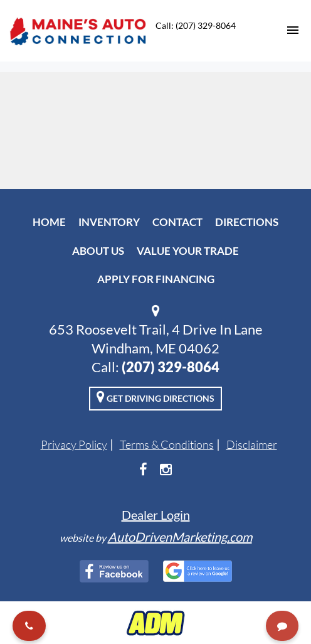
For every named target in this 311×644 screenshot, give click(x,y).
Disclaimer (252, 444)
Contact (177, 222)
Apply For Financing (156, 279)
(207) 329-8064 (171, 367)
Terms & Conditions (167, 444)
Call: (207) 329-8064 (196, 25)
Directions (247, 222)
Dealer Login (156, 515)
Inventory (109, 222)
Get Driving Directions (155, 397)
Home (49, 222)
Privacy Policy (74, 444)
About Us (98, 251)
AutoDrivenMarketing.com (180, 537)
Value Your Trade (188, 251)
